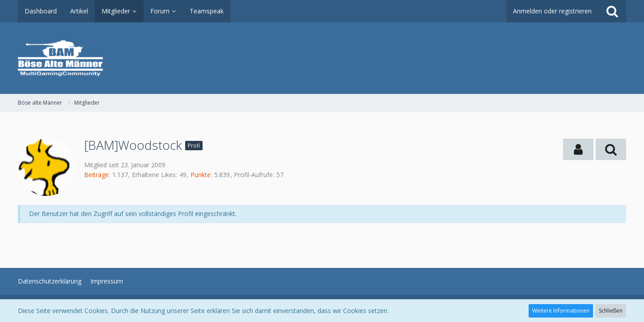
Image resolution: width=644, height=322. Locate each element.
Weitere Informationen (561, 311)
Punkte (201, 175)
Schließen (611, 311)
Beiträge (96, 175)
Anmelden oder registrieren (552, 11)
